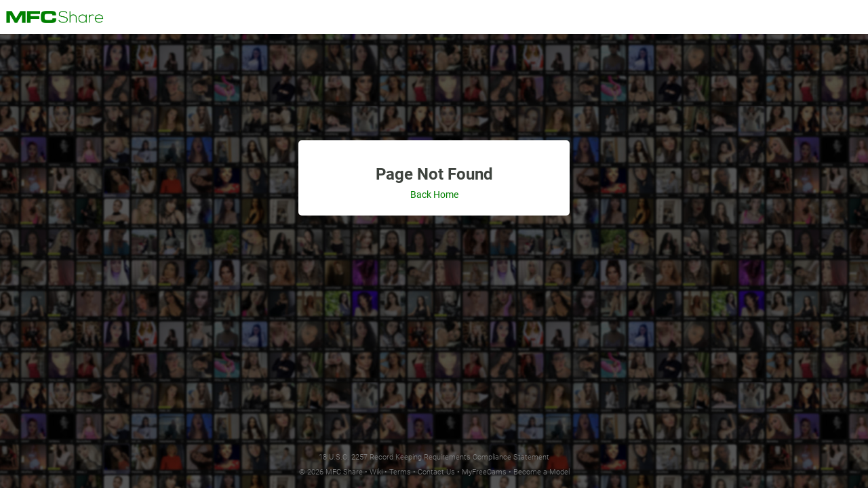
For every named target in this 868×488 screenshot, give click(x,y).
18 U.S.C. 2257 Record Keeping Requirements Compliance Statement (434, 457)
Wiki (376, 472)
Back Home (434, 195)
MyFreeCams (484, 472)
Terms (400, 472)
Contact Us (436, 472)
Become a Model (541, 472)
